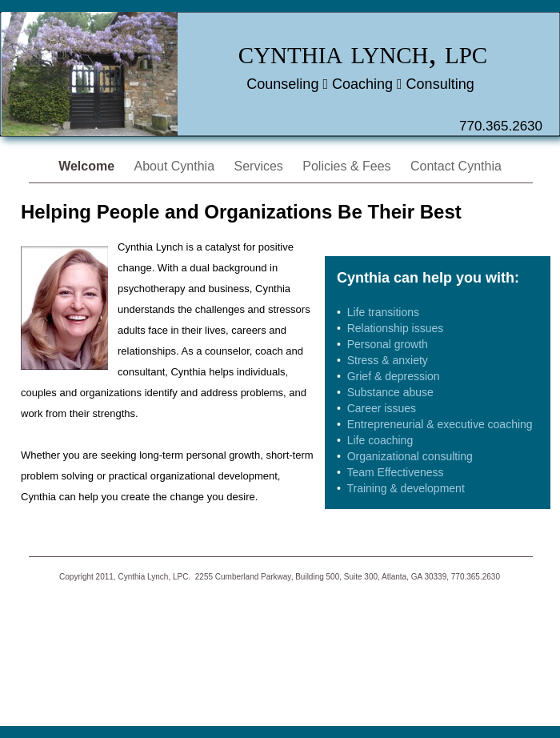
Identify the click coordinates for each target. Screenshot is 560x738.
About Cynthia (176, 166)
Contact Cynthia (456, 166)
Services (261, 166)
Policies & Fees (348, 166)
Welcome (88, 166)
